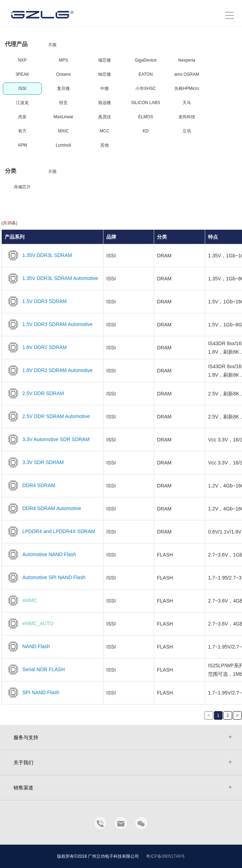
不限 (52, 45)
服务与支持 (26, 737)
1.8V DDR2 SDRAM (36, 347)
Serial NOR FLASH (35, 669)
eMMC (21, 600)
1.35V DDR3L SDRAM (38, 255)
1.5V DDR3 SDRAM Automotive (49, 324)
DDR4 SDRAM (30, 485)
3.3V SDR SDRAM (34, 462)
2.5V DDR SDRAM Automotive (47, 416)
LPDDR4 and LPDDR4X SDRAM (50, 531)
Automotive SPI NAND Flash (45, 577)
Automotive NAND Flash (40, 554)
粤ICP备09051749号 (165, 856)
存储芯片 (22, 187)
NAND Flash (27, 646)
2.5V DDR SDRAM (34, 393)
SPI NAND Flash (32, 692)
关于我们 (23, 763)
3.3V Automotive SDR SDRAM (47, 439)
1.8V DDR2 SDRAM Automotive (49, 370)
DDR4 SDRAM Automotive (43, 508)
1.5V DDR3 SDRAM (36, 301)
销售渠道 (23, 788)
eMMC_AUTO (29, 623)
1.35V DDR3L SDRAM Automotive (51, 278)
